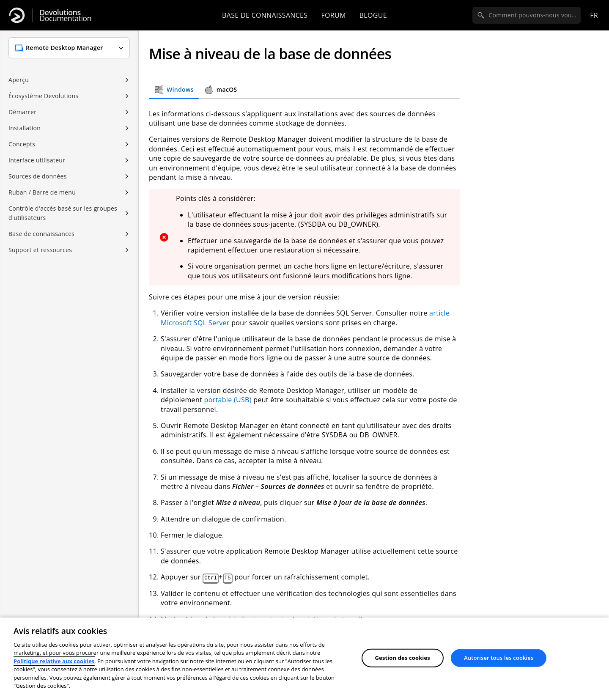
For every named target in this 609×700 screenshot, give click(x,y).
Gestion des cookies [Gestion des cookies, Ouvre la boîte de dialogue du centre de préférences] (403, 658)
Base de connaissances (265, 15)
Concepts (22, 144)
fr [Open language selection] (594, 15)
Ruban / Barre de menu (42, 192)
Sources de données (38, 176)
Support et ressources (40, 250)
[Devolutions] (17, 15)
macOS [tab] (221, 90)
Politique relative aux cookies (54, 661)
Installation (25, 128)
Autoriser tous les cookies (499, 658)
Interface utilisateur (37, 160)
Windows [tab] (174, 90)
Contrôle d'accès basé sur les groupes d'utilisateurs (63, 213)
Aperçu (19, 80)
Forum (333, 15)
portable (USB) (228, 400)
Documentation (65, 15)
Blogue (373, 15)
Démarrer (22, 112)
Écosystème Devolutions (43, 96)
